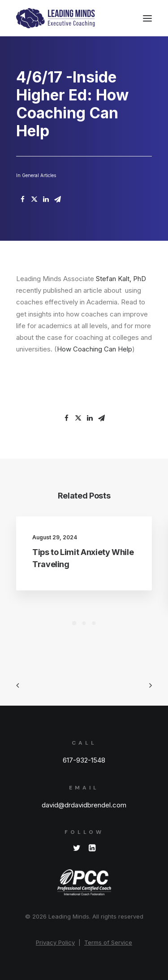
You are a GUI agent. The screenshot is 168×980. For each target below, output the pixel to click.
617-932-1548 (84, 760)
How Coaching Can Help (95, 349)
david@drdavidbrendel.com (84, 805)
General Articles (39, 175)
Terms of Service (108, 942)
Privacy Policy (55, 942)
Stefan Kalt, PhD (121, 279)
